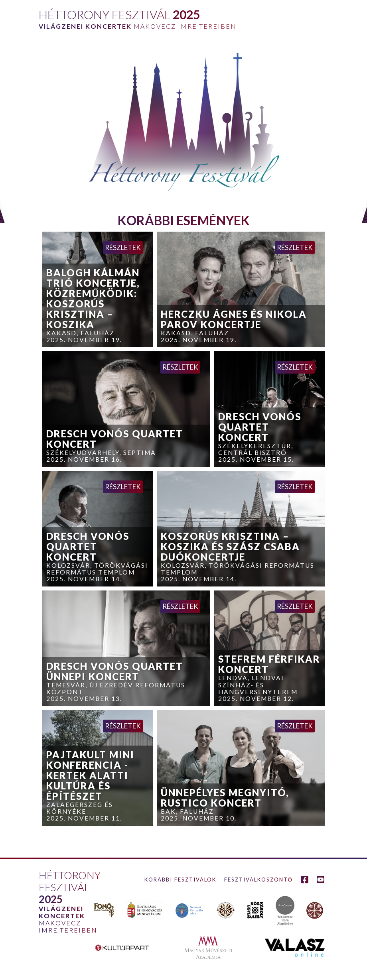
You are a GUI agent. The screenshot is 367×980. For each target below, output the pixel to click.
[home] (137, 17)
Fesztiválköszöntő (258, 880)
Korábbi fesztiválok (180, 880)
